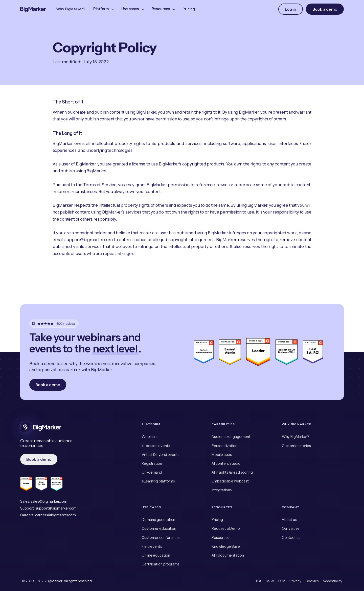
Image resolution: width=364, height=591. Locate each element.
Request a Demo (226, 529)
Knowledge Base (226, 546)
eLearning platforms (158, 481)
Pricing (189, 9)
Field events (152, 546)
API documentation (228, 555)
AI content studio (226, 463)
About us (289, 520)
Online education (156, 555)
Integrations (222, 490)
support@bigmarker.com (56, 508)
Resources (220, 538)
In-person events (156, 446)
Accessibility (332, 581)
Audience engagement (231, 437)
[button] (103, 9)
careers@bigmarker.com (55, 515)
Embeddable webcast (230, 481)
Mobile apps (222, 455)
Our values (291, 529)
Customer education (159, 529)
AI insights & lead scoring (232, 472)
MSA (270, 581)
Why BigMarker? (71, 9)
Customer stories (296, 446)
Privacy (295, 581)
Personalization (224, 446)
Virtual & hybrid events (161, 455)
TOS (259, 581)
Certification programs (161, 564)
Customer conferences (161, 538)
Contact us (291, 538)
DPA (282, 581)
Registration (152, 463)
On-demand (152, 472)
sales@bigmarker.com (49, 501)
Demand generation (158, 520)
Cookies (312, 581)
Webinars (150, 437)
